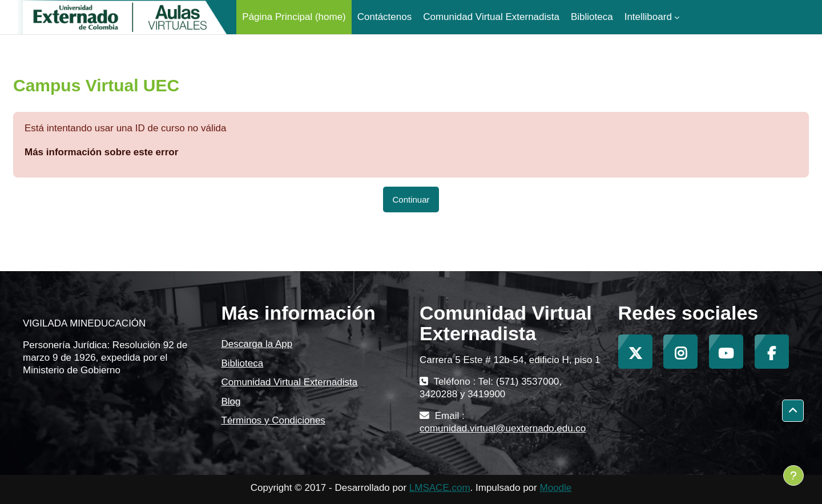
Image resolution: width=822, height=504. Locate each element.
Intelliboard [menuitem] (648, 17)
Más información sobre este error (101, 152)
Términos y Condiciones (273, 420)
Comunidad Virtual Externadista (290, 382)
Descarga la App (257, 344)
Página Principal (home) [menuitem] (294, 17)
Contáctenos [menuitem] (384, 17)
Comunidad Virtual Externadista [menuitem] (491, 17)
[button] (793, 411)
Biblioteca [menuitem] (592, 17)
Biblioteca (243, 363)
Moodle (555, 488)
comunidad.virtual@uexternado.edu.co (503, 428)
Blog (231, 402)
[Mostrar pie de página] (793, 475)
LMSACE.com (440, 488)
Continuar (411, 199)
